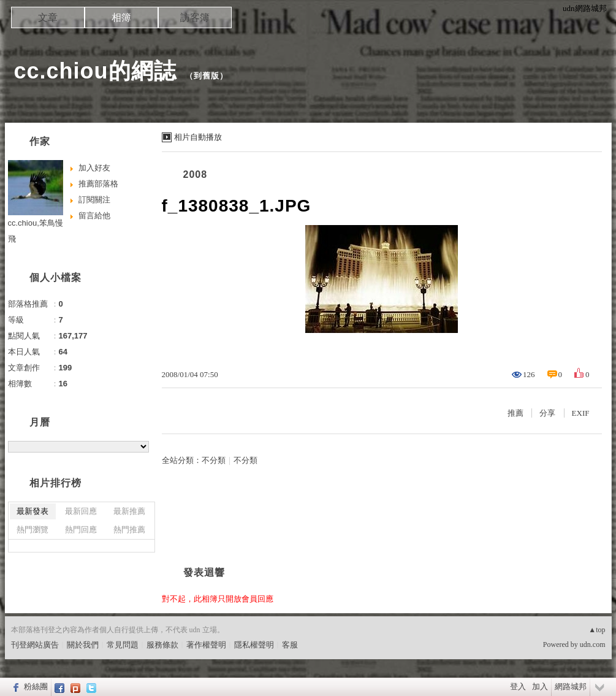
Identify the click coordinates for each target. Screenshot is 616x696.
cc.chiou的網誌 (95, 71)
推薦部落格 (98, 184)
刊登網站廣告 (35, 645)
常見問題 (123, 645)
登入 (518, 686)
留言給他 (94, 216)
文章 (48, 17)
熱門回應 (81, 530)
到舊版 (207, 76)
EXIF (581, 413)
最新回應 (81, 511)
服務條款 (162, 645)
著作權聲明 (206, 645)
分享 (547, 413)
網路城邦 (571, 686)
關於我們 (83, 645)
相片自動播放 (198, 137)
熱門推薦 (129, 530)
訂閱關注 (94, 200)
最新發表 (32, 511)
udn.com (593, 644)
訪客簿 (195, 17)
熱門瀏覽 (32, 530)
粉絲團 (36, 686)
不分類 (214, 460)
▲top (597, 630)
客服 (290, 645)
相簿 (121, 17)
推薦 (515, 413)
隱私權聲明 (254, 645)
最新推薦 (129, 511)
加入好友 (94, 168)
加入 (540, 686)
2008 (196, 174)
